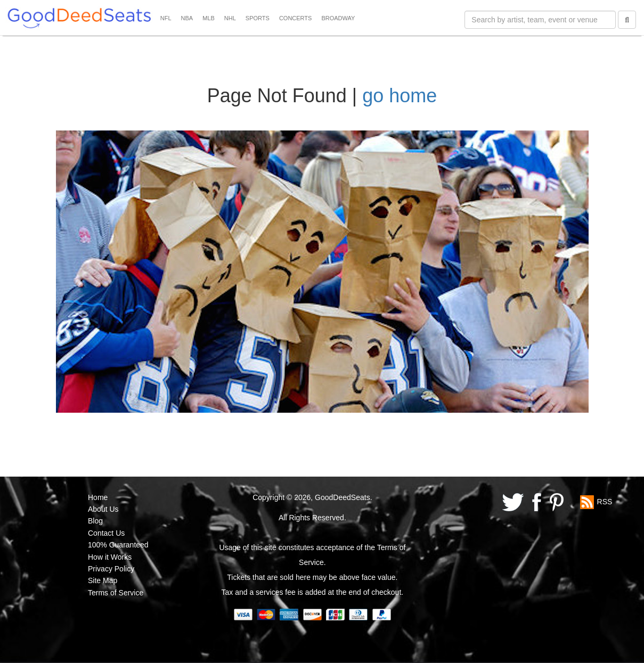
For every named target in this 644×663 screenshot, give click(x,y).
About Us (103, 509)
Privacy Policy (111, 569)
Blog (95, 521)
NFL (166, 18)
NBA (187, 18)
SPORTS (258, 18)
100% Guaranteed (118, 545)
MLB (209, 18)
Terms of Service (116, 593)
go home (400, 96)
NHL (230, 18)
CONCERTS (296, 18)
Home (98, 497)
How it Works (110, 557)
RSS (605, 501)
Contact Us (106, 533)
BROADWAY (338, 18)
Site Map (103, 580)
